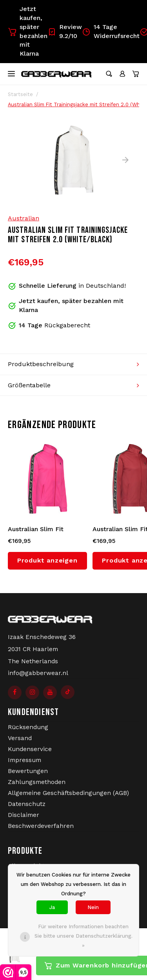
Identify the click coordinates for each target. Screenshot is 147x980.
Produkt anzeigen (47, 560)
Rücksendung (28, 727)
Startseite (20, 94)
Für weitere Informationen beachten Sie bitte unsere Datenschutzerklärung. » (83, 936)
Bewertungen (28, 771)
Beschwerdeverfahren (41, 826)
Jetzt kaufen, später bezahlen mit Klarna (28, 31)
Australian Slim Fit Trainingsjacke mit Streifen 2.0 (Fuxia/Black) (47, 530)
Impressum (24, 760)
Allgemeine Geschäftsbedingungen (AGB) (68, 793)
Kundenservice (30, 749)
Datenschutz (27, 804)
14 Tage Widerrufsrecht (111, 31)
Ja (52, 907)
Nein (93, 907)
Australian (24, 218)
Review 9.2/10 (65, 31)
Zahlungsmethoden (37, 782)
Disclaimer (24, 815)
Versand (20, 738)
